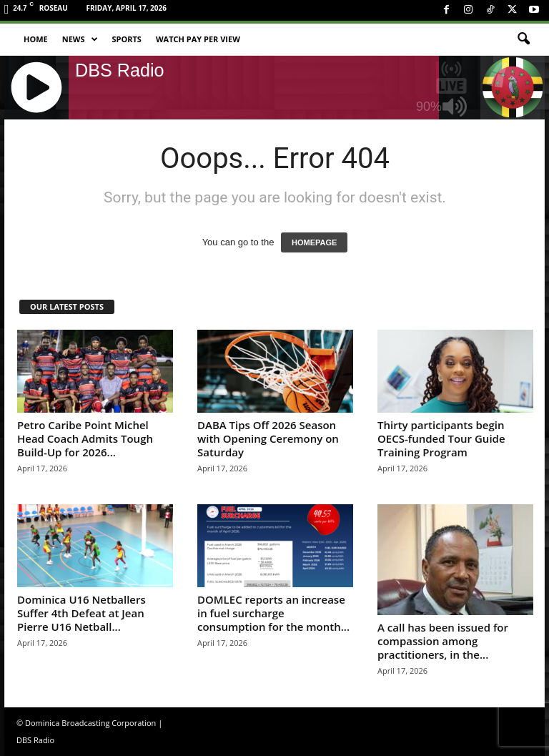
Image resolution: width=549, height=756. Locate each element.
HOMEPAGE (314, 242)
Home (36, 39)
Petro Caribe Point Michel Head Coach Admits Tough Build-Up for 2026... (85, 438)
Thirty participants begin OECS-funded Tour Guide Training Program (441, 438)
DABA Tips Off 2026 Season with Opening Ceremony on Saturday (268, 438)
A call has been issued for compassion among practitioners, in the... (443, 641)
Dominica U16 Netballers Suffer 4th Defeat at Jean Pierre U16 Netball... (81, 613)
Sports (127, 39)
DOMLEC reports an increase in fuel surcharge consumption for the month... (273, 613)
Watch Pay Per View (198, 39)
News (80, 39)
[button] (523, 39)
